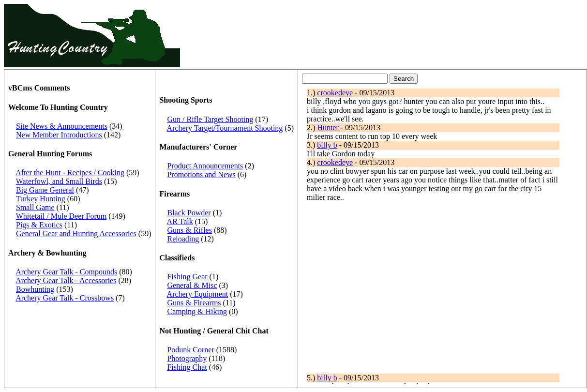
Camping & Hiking (197, 311)
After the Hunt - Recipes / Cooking (70, 173)
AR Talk (180, 221)
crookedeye (335, 93)
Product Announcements (205, 166)
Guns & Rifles (189, 230)
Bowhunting (35, 289)
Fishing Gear (187, 277)
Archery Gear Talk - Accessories (66, 280)
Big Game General (45, 190)
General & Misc (192, 285)
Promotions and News (201, 174)
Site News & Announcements (62, 126)
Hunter (328, 128)
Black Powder (189, 213)
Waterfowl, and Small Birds (59, 181)
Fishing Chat (187, 367)
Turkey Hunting (41, 199)
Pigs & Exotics (39, 225)
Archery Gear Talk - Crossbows (65, 298)
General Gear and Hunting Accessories (76, 234)
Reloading (183, 239)
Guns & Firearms (194, 303)
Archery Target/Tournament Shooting (225, 128)
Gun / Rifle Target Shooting (210, 119)
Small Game (35, 207)
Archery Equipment (198, 294)
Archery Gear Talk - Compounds (66, 272)
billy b (327, 145)
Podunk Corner (190, 350)
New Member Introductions (59, 135)
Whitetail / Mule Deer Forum (61, 216)
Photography (187, 358)
